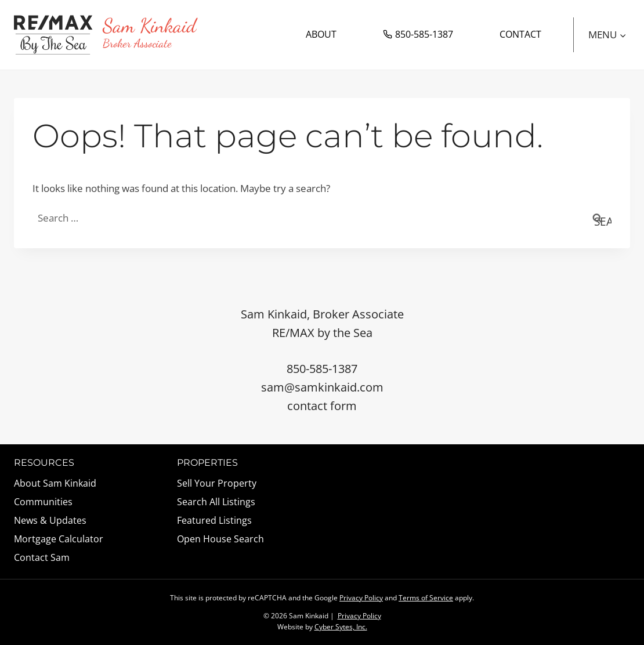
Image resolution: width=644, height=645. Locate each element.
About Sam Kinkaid (55, 483)
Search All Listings (216, 502)
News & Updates (50, 520)
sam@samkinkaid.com (322, 387)
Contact (520, 34)
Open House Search (220, 539)
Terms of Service (426, 598)
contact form (322, 406)
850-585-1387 (418, 34)
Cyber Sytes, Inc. (341, 627)
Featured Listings (214, 520)
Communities (43, 502)
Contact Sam (42, 557)
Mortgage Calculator (59, 539)
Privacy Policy (361, 598)
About (321, 34)
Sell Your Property (217, 483)
